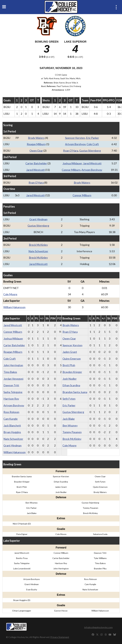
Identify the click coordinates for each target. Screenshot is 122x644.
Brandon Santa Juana (75, 392)
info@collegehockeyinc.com (98, 627)
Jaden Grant (70, 352)
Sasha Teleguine (13, 392)
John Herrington (13, 365)
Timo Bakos (10, 372)
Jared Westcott (92, 163)
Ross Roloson (11, 412)
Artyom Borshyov (75, 144)
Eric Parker (92, 138)
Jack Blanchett (12, 425)
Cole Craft (93, 144)
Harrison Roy (11, 399)
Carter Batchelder (36, 163)
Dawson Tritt (11, 385)
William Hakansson (14, 307)
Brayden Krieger (72, 372)
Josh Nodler (70, 379)
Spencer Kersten (75, 138)
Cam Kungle (11, 419)
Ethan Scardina (71, 385)
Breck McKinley (38, 245)
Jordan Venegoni (13, 379)
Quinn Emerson (72, 359)
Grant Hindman (38, 219)
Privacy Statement (60, 637)
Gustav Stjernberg (90, 151)
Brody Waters (36, 138)
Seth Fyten (69, 399)
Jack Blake (69, 419)
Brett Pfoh (69, 365)
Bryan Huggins (12, 432)
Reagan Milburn (36, 144)
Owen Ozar (36, 151)
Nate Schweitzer (38, 251)
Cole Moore (10, 294)
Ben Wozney (70, 425)
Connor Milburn (71, 170)
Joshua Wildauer (72, 163)
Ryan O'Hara (71, 151)
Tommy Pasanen (72, 432)
